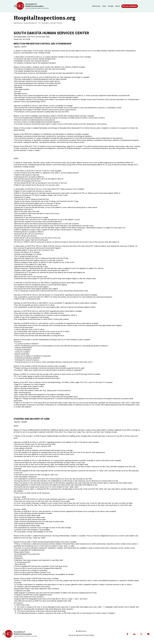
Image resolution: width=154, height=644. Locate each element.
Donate (111, 6)
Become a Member (130, 6)
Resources (96, 6)
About (118, 6)
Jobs (104, 6)
